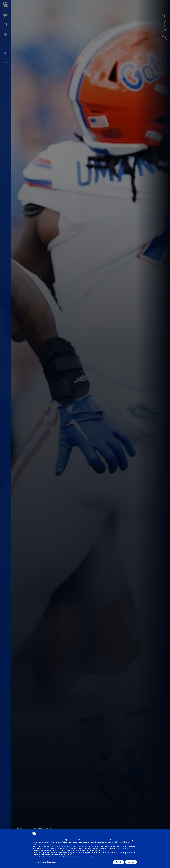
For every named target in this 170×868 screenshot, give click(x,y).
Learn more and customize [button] (46, 862)
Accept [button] (131, 862)
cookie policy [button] (37, 844)
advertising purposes (113, 848)
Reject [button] (118, 862)
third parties (71, 846)
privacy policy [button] (103, 840)
